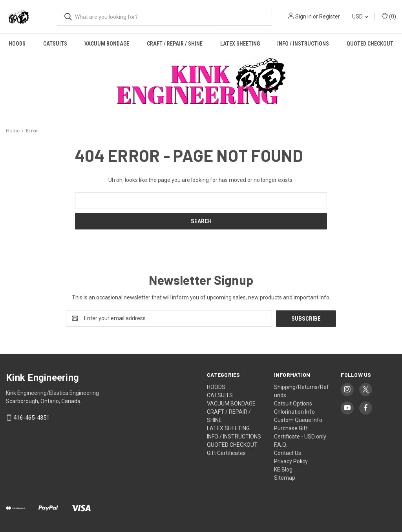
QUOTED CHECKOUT (232, 444)
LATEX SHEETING (240, 44)
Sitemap (285, 477)
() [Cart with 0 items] (389, 16)
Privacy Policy (291, 461)
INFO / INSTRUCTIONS (303, 44)
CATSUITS (55, 44)
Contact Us (288, 453)
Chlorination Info (294, 411)
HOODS (17, 44)
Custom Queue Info (298, 420)
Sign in (303, 17)
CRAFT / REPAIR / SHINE (175, 44)
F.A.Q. (281, 444)
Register (330, 17)
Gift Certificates (226, 453)
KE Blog (283, 469)
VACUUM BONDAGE (107, 44)
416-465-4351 (31, 418)
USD (360, 17)
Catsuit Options (293, 403)
